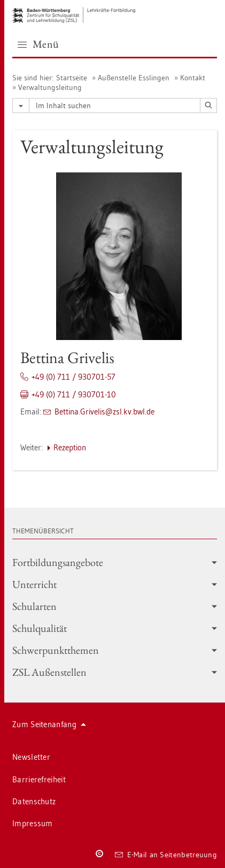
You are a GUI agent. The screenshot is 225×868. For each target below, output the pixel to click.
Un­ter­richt (115, 584)
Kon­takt (193, 78)
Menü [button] (38, 44)
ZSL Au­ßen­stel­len (115, 672)
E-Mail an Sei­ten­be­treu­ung (166, 855)
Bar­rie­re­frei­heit (39, 779)
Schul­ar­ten (115, 606)
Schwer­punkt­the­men (115, 650)
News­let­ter (31, 757)
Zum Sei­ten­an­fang (49, 724)
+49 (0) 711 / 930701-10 (74, 394)
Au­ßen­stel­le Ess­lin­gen (134, 78)
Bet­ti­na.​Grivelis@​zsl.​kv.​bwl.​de (104, 412)
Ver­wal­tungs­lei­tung (50, 87)
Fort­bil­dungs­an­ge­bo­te (115, 562)
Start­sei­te (72, 78)
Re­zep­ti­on (70, 447)
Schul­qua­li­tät (115, 628)
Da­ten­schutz (34, 801)
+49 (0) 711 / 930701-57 (73, 377)
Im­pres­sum (33, 823)
